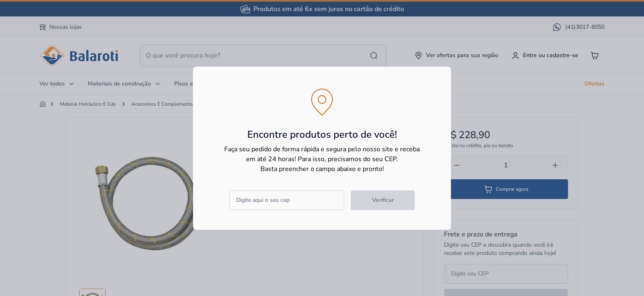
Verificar (383, 200)
